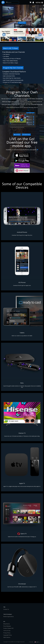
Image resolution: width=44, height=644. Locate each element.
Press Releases (7, 626)
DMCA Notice (7, 637)
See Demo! (17, 135)
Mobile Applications (8, 617)
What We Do (7, 624)
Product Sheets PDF (8, 628)
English (37, 642)
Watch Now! (22, 23)
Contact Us (6, 609)
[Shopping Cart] (30, 2)
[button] (7, 2)
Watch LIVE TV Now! (11, 48)
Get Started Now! (26, 135)
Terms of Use (7, 631)
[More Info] (38, 150)
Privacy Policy (7, 633)
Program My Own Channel (13, 68)
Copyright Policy (8, 635)
